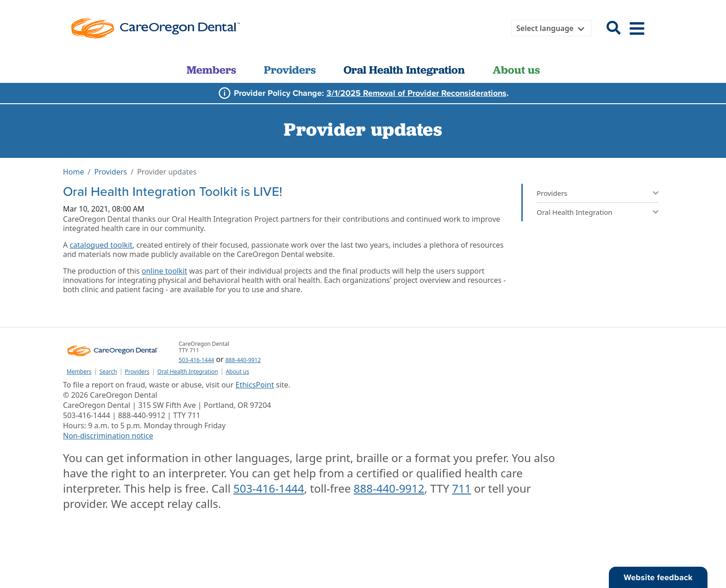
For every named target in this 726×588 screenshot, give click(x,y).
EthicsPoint (255, 385)
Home (74, 172)
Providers (290, 70)
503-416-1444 (196, 360)
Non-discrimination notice (108, 436)
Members (211, 70)
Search (108, 372)
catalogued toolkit (101, 245)
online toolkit (165, 271)
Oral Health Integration (404, 70)
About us (516, 70)
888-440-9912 (243, 360)
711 (461, 488)
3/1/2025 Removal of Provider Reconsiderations (416, 93)
